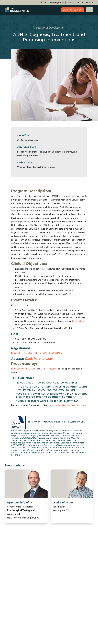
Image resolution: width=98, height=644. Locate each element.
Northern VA (87, 2)
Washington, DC (58, 2)
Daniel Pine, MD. (49, 369)
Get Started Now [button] (73, 10)
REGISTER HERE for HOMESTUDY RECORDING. (37, 353)
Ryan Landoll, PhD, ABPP (24, 369)
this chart (76, 321)
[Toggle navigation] (90, 10)
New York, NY (73, 2)
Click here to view (39, 359)
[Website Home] (17, 10)
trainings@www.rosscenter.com (70, 405)
